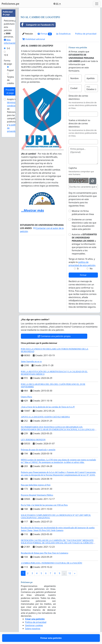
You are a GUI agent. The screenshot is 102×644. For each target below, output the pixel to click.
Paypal (10, 70)
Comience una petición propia (54, 336)
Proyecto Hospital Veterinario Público (37, 495)
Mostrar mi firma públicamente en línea (83, 213)
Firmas (45, 34)
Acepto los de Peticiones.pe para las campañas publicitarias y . (14, 115)
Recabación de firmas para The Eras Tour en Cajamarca (44, 553)
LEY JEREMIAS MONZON (33, 440)
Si (78, 269)
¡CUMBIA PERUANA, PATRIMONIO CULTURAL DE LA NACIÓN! (52, 563)
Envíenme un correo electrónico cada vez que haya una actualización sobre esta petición (84, 224)
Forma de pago (8, 62)
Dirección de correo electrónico (78, 97)
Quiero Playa (26, 397)
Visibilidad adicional (34, 39)
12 (70, 573)
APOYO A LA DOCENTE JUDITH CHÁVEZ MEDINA (45, 417)
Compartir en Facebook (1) (37, 25)
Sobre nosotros (33, 629)
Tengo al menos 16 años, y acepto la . (82, 262)
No (91, 269)
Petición (28, 34)
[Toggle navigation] (97, 4)
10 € (6, 55)
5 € (8, 48)
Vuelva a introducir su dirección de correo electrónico (79, 123)
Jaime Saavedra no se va (31, 361)
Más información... (11, 41)
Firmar (83, 275)
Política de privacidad (86, 34)
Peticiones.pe (10, 4)
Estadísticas (63, 34)
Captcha (73, 168)
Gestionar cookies (34, 625)
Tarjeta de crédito (10, 80)
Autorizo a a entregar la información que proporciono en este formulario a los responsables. (84, 244)
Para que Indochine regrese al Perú (36, 485)
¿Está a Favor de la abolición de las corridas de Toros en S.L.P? (48, 407)
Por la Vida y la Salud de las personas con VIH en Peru (44, 505)
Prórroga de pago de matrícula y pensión (38, 450)
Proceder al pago (10, 91)
